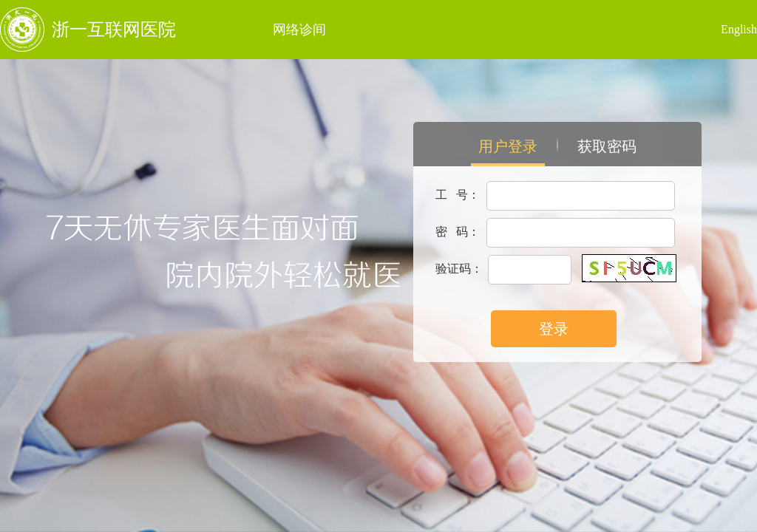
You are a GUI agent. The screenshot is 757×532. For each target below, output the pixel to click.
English (739, 29)
